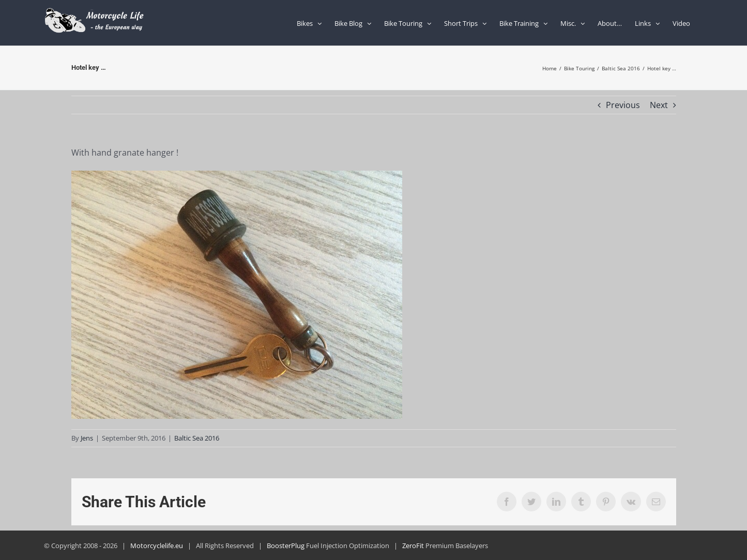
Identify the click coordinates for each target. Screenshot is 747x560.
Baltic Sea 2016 (197, 438)
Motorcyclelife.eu (157, 546)
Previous (623, 105)
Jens (87, 438)
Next (659, 105)
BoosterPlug (286, 546)
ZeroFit (413, 546)
